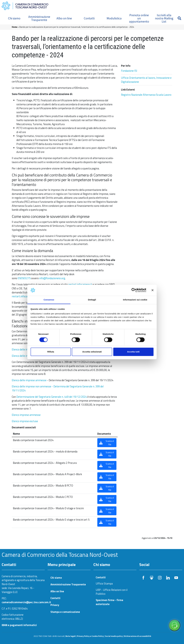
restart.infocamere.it (80, 284)
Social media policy (114, 636)
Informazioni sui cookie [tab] (135, 300)
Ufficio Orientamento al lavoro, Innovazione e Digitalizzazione (146, 80)
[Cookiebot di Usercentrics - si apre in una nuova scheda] (134, 290)
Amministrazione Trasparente (39, 18)
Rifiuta (51, 352)
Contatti (89, 18)
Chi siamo (14, 18)
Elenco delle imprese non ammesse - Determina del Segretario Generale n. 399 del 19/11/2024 (58, 388)
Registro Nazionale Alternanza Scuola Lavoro (146, 95)
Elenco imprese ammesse (26, 415)
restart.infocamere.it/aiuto (27, 296)
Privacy (55, 605)
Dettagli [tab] (92, 300)
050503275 (24, 278)
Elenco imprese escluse (25, 421)
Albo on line (64, 18)
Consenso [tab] (49, 300)
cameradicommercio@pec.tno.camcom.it (26, 602)
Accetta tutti (133, 352)
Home (15, 27)
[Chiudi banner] (153, 290)
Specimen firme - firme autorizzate (109, 602)
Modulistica (114, 18)
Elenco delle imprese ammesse (29, 380)
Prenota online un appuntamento (139, 18)
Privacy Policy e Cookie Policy (90, 636)
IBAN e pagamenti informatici (19, 625)
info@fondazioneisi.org (52, 278)
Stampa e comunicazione (65, 612)
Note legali (71, 636)
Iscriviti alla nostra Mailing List (164, 18)
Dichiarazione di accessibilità (137, 636)
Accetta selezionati (92, 352)
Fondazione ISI (129, 71)
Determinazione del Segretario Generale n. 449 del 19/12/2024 (52, 397)
